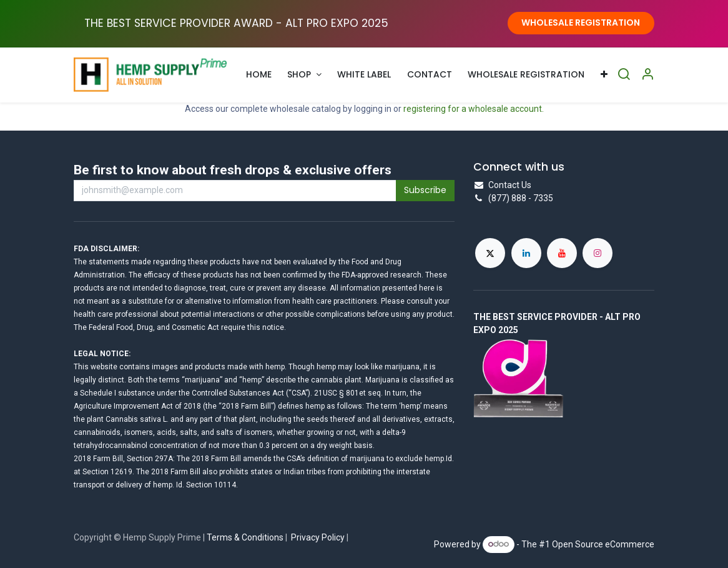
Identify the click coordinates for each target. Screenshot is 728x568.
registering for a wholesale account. (474, 109)
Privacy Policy (318, 537)
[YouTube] (562, 253)
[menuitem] (259, 75)
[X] (490, 253)
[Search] (624, 75)
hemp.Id (438, 459)
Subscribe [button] (425, 190)
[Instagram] (598, 253)
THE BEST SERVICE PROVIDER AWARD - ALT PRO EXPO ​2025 (236, 23)
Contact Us (510, 185)
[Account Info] (647, 75)
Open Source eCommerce (603, 544)
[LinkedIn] (526, 253)
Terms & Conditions (245, 537)
